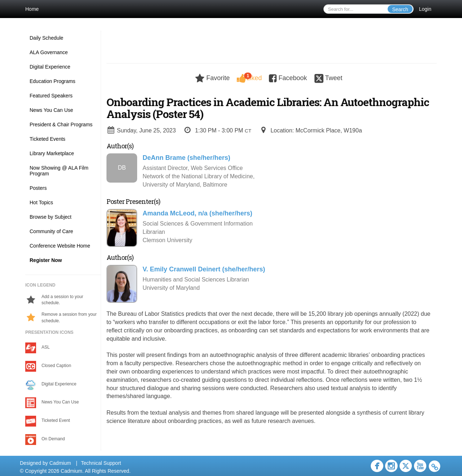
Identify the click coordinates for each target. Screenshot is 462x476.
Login (425, 9)
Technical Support (101, 463)
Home (32, 9)
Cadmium (60, 463)
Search (400, 9)
